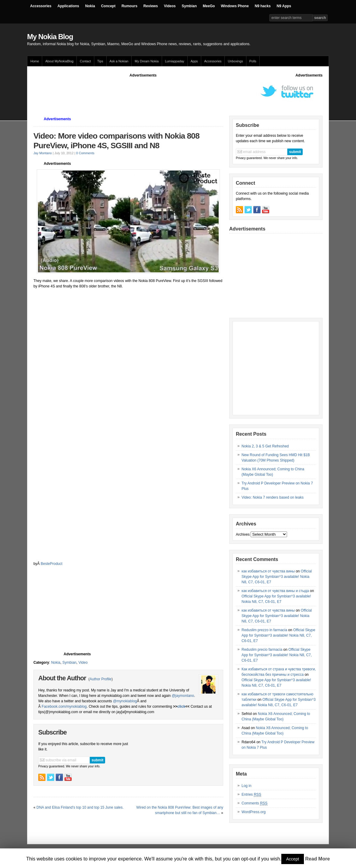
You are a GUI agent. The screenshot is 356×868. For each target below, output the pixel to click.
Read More (317, 859)
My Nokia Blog (50, 37)
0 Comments (85, 153)
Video (83, 663)
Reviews (151, 6)
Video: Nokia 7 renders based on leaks (273, 497)
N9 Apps (284, 6)
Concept (108, 6)
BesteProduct (52, 564)
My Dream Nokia (147, 61)
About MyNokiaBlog (59, 61)
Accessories (41, 6)
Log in (247, 786)
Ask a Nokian (119, 61)
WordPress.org (254, 812)
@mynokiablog (125, 701)
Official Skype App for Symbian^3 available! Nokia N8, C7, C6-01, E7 (277, 577)
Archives (243, 534)
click (181, 707)
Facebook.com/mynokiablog (64, 707)
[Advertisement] (143, 92)
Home (35, 61)
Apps (194, 61)
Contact (85, 61)
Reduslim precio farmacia (262, 650)
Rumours (129, 6)
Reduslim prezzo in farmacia (264, 630)
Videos (170, 6)
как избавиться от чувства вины (268, 571)
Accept (293, 859)
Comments (255, 803)
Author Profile (100, 679)
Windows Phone (235, 6)
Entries (251, 795)
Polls (253, 61)
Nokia (90, 6)
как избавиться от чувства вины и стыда (275, 591)
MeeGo (209, 6)
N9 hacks (263, 6)
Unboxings (235, 61)
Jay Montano (43, 153)
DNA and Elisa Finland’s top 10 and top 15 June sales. (80, 807)
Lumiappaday (175, 61)
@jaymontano (183, 696)
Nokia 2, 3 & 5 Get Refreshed (265, 446)
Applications (68, 6)
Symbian (189, 6)
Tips (100, 61)
